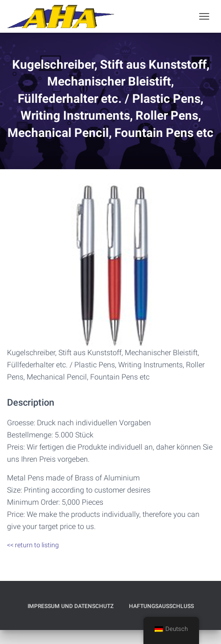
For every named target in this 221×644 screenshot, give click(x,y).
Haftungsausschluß (161, 606)
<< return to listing (33, 545)
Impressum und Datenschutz (71, 606)
